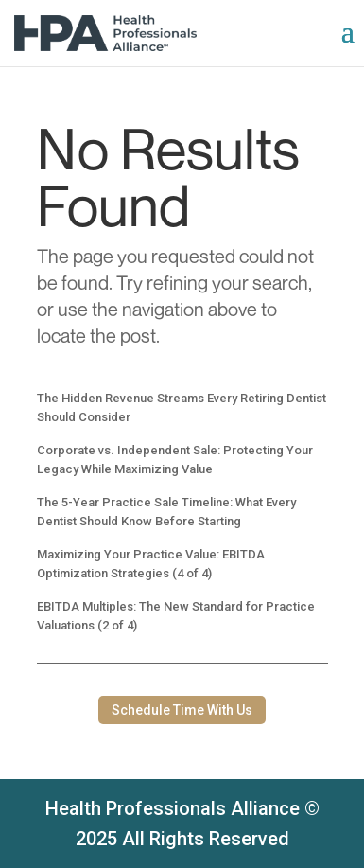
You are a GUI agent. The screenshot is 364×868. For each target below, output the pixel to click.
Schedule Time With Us (182, 710)
